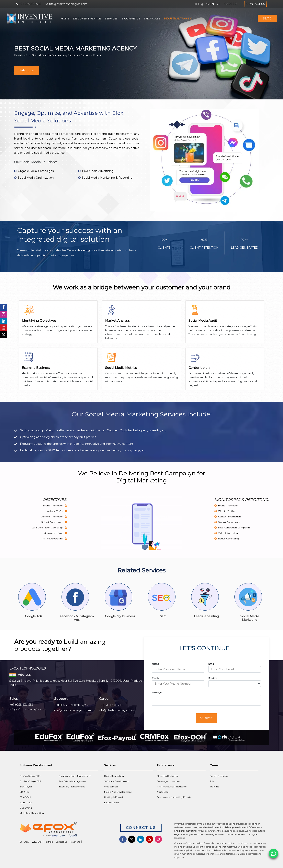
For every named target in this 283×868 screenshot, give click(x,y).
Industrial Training (178, 18)
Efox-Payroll (26, 787)
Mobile (156, 678)
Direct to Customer (168, 776)
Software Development (117, 781)
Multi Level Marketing (32, 813)
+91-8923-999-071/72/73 (71, 705)
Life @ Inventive (207, 4)
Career (231, 4)
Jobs (212, 781)
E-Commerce (131, 18)
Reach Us (75, 842)
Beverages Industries (168, 781)
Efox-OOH (25, 797)
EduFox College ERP (30, 781)
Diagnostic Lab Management (75, 776)
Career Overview (219, 776)
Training (214, 787)
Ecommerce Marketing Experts (174, 797)
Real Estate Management (73, 781)
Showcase (152, 18)
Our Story (24, 842)
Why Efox (37, 842)
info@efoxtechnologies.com (28, 709)
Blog (267, 18)
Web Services (111, 787)
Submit (206, 718)
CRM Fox (24, 792)
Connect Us (141, 828)
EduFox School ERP (30, 776)
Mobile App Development (118, 792)
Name (155, 664)
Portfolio (49, 842)
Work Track (26, 803)
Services (111, 18)
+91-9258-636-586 (21, 705)
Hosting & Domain (114, 797)
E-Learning (26, 808)
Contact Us (256, 4)
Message (157, 692)
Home (65, 18)
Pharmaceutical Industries (172, 787)
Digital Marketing (114, 776)
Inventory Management (72, 787)
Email (212, 664)
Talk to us (27, 70)
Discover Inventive (87, 18)
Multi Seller (163, 792)
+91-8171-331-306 (111, 705)
